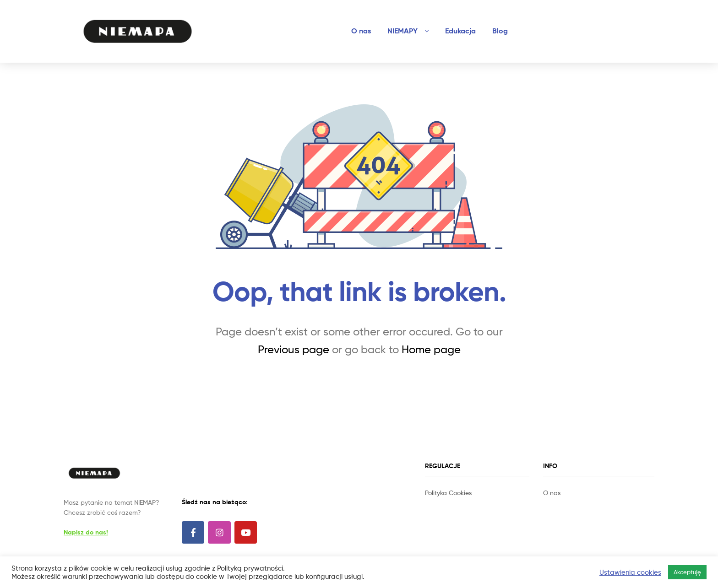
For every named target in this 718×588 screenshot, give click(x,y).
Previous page (294, 349)
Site (443, 503)
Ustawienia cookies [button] (630, 572)
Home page (431, 349)
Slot (431, 503)
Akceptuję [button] (687, 572)
